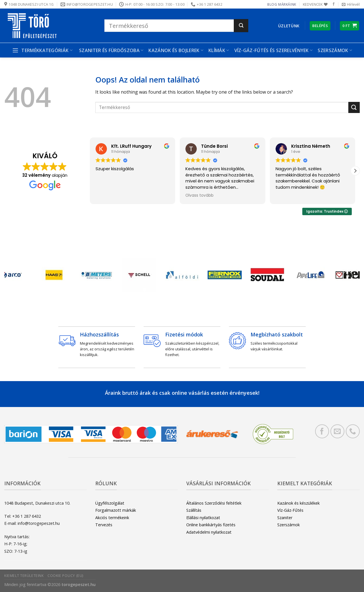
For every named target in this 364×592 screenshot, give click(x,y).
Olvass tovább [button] (199, 196)
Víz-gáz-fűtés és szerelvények (274, 50)
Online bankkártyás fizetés (211, 525)
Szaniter (285, 518)
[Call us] (353, 431)
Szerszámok (335, 50)
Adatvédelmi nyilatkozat (209, 532)
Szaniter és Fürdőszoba (111, 50)
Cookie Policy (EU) (65, 576)
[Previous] (16, 276)
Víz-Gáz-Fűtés (290, 510)
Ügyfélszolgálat (110, 503)
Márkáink (287, 4)
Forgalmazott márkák (116, 510)
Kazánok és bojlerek (176, 50)
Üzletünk (289, 26)
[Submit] (241, 26)
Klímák (219, 50)
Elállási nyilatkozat (203, 518)
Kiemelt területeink (24, 576)
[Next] (348, 276)
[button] (355, 171)
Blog (272, 4)
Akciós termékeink (112, 518)
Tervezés (104, 525)
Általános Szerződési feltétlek (214, 503)
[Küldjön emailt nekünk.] (337, 431)
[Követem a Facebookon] (334, 4)
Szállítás (194, 510)
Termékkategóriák (42, 50)
